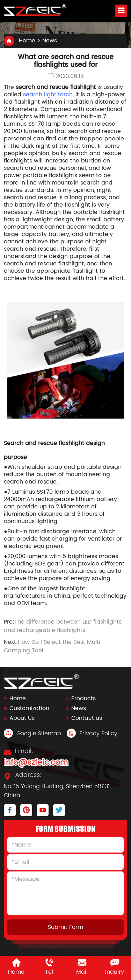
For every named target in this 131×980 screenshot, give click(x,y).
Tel (49, 967)
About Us (22, 718)
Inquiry (115, 967)
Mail (82, 967)
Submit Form (65, 927)
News (50, 41)
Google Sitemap (32, 734)
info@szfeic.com (36, 762)
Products (83, 698)
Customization (29, 708)
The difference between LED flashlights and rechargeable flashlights (63, 626)
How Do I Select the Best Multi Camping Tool (52, 646)
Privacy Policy (92, 734)
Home (27, 41)
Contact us (87, 718)
